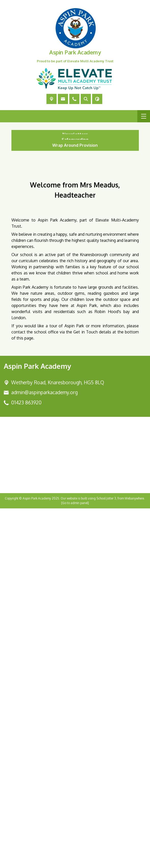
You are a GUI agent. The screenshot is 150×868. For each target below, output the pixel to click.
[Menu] (144, 116)
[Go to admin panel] (75, 863)
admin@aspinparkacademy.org (44, 752)
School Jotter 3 (106, 858)
